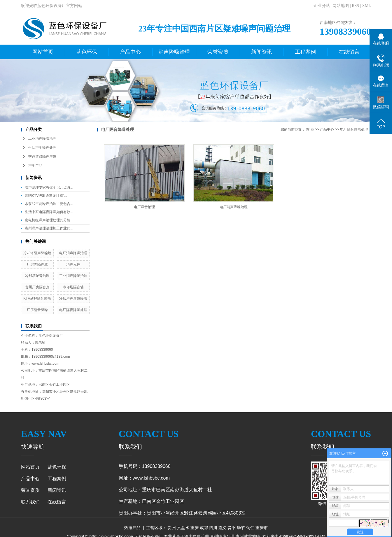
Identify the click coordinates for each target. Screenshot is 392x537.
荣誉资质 (218, 52)
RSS (355, 6)
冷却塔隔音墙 (73, 287)
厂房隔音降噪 (37, 310)
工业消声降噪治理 (42, 138)
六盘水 (183, 528)
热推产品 (132, 528)
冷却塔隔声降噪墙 (37, 253)
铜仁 (250, 528)
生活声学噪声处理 (42, 148)
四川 (213, 528)
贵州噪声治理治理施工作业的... (49, 228)
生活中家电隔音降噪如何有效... (49, 212)
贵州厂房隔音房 (37, 287)
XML (366, 6)
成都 (204, 528)
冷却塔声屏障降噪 (73, 299)
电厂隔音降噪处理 (73, 310)
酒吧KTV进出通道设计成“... (46, 196)
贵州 (172, 528)
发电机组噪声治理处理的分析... (49, 220)
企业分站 (322, 6)
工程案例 (305, 52)
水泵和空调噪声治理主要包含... (49, 204)
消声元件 (73, 264)
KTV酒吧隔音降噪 (37, 299)
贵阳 (232, 528)
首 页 (310, 129)
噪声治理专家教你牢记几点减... (49, 187)
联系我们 (30, 502)
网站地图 (341, 6)
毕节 (241, 528)
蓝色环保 (87, 52)
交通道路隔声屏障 (42, 157)
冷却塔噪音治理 (37, 276)
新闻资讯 (262, 52)
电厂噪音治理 (144, 207)
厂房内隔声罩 (37, 264)
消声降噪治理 (174, 52)
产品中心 (130, 52)
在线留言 (349, 52)
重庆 (195, 528)
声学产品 (35, 166)
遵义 (222, 528)
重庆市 (262, 528)
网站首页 (43, 52)
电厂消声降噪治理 (73, 253)
